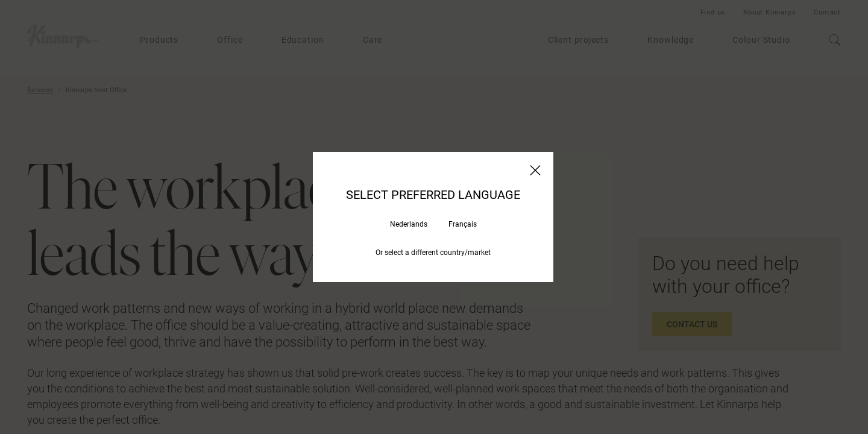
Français (463, 224)
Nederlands (409, 224)
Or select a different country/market (433, 253)
